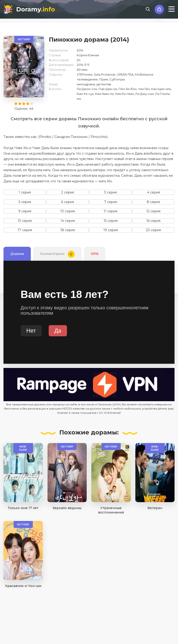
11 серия (110, 211)
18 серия (68, 230)
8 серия (153, 202)
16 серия (153, 221)
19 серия (111, 230)
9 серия (25, 211)
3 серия (110, 192)
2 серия (68, 192)
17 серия (25, 230)
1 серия (25, 192)
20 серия (153, 230)
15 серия (111, 221)
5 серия (25, 202)
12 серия (153, 211)
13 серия (25, 221)
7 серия (111, 202)
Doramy (36, 9)
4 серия (153, 192)
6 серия (68, 202)
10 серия (68, 211)
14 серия (68, 221)
